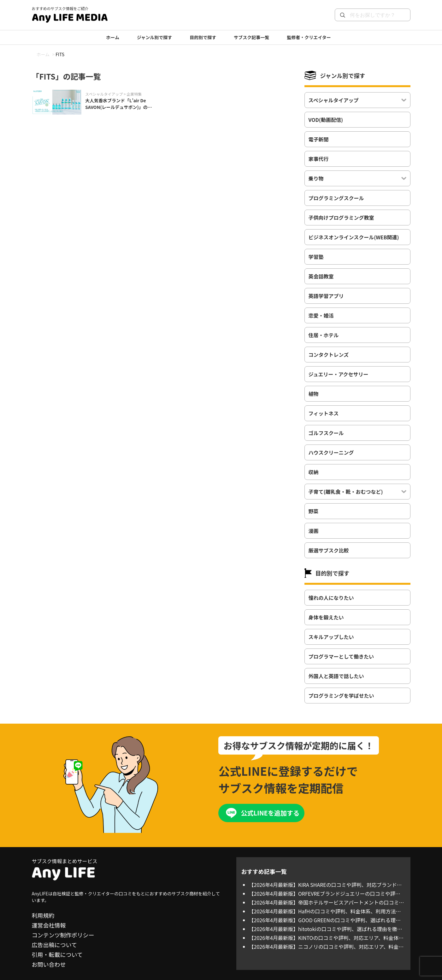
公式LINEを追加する (270, 813)
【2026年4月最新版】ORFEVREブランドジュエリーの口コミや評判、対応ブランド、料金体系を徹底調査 (322, 893)
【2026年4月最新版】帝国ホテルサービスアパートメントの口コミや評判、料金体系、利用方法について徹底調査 (327, 902)
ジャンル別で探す (154, 37)
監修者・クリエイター (309, 37)
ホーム (113, 37)
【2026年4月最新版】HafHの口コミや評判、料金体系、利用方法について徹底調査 (325, 911)
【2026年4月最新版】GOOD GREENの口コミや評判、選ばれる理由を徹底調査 (325, 920)
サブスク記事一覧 (251, 37)
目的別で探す (203, 37)
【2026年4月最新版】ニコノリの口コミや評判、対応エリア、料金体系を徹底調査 (326, 947)
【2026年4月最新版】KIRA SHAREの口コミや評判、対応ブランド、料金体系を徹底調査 (325, 885)
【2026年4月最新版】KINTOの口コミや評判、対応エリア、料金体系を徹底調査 (326, 938)
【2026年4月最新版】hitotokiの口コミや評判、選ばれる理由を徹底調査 (326, 929)
